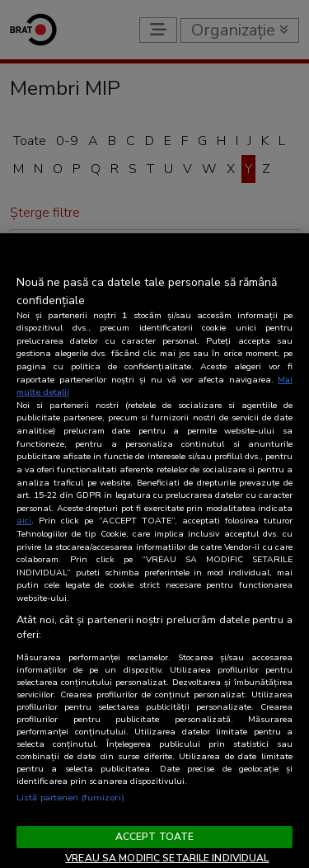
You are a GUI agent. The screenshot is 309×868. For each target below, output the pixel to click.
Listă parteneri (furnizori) (70, 798)
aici (24, 521)
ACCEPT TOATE (154, 837)
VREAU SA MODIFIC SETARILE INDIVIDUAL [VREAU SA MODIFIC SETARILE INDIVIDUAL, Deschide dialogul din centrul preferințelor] (167, 858)
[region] (154, 551)
